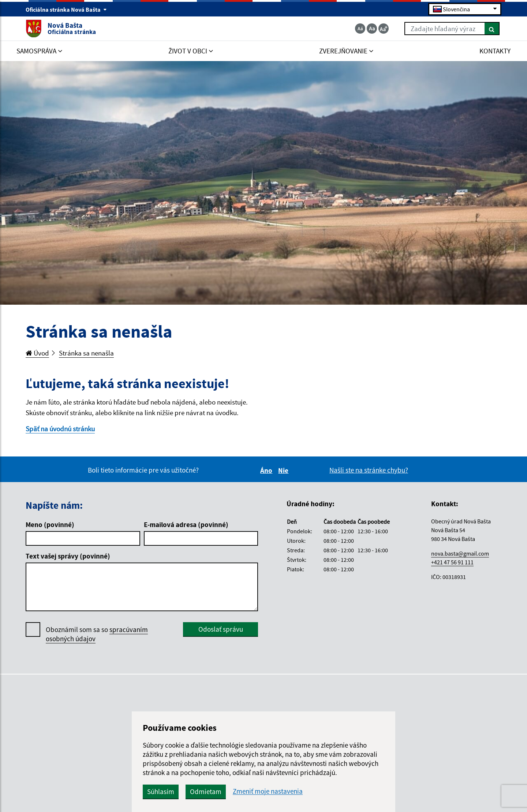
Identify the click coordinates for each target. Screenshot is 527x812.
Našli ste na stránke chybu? (369, 470)
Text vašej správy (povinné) (68, 556)
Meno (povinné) (50, 525)
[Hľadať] (492, 29)
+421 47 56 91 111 (452, 562)
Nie (284, 470)
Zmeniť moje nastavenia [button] (268, 791)
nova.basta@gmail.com (460, 553)
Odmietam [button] (206, 792)
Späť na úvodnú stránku (60, 429)
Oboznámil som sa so (97, 634)
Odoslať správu (221, 629)
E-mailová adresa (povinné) (186, 525)
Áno (267, 470)
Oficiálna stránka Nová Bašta (66, 10)
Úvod (37, 353)
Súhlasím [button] (161, 792)
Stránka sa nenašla (86, 353)
